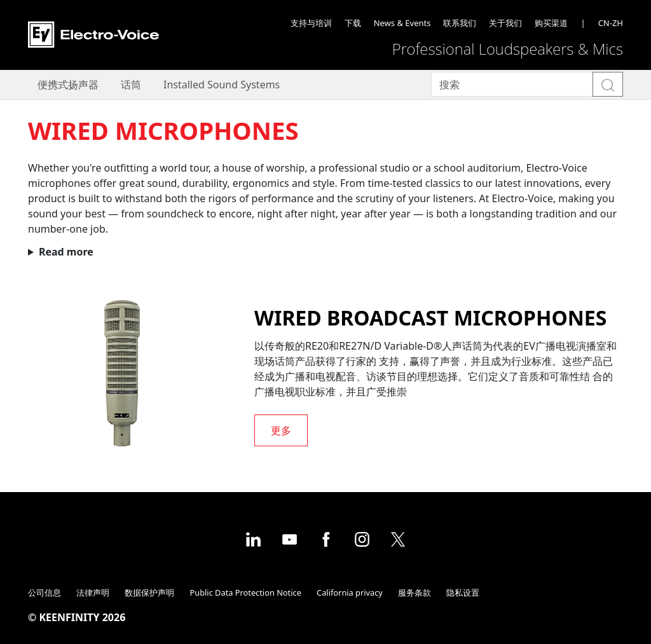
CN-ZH (611, 23)
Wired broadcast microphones (430, 318)
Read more (66, 252)
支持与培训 (311, 23)
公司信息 (45, 593)
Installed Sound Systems (222, 85)
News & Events (402, 23)
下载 (353, 23)
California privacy (350, 593)
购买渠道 (551, 23)
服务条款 (415, 593)
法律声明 (93, 593)
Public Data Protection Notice (246, 593)
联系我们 (460, 23)
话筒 (131, 85)
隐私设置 (463, 593)
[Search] (512, 84)
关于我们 (505, 23)
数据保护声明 (149, 593)
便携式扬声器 (68, 85)
